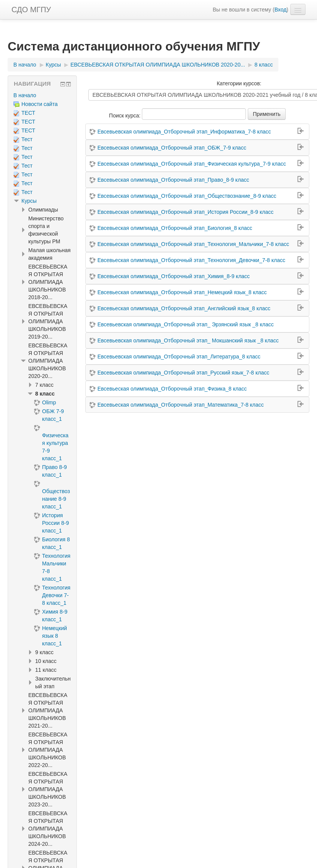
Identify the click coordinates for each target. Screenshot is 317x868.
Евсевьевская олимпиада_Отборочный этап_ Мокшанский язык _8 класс (188, 340)
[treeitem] (42, 95)
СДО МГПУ (31, 10)
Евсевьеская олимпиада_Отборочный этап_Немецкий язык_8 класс (182, 292)
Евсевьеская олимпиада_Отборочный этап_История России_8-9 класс (186, 212)
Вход (281, 10)
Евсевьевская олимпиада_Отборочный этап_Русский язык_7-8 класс (184, 373)
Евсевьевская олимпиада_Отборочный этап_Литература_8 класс (179, 357)
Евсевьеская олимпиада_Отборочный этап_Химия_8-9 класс (174, 276)
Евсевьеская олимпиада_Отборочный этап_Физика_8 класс (172, 389)
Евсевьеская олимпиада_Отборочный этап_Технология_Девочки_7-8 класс (191, 260)
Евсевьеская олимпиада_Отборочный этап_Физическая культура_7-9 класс (192, 164)
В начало (25, 95)
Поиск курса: (125, 116)
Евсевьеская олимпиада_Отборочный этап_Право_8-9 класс (173, 180)
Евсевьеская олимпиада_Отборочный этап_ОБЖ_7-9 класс (172, 148)
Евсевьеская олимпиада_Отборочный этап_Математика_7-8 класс (181, 405)
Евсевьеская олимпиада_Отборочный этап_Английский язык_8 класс (184, 308)
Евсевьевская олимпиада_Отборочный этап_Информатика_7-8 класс (184, 132)
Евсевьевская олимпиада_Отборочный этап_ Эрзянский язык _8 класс (186, 324)
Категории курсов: (239, 83)
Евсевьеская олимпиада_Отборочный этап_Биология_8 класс (175, 228)
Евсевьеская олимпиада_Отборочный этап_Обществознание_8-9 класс (187, 196)
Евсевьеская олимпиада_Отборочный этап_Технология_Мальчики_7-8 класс (193, 244)
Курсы (29, 201)
